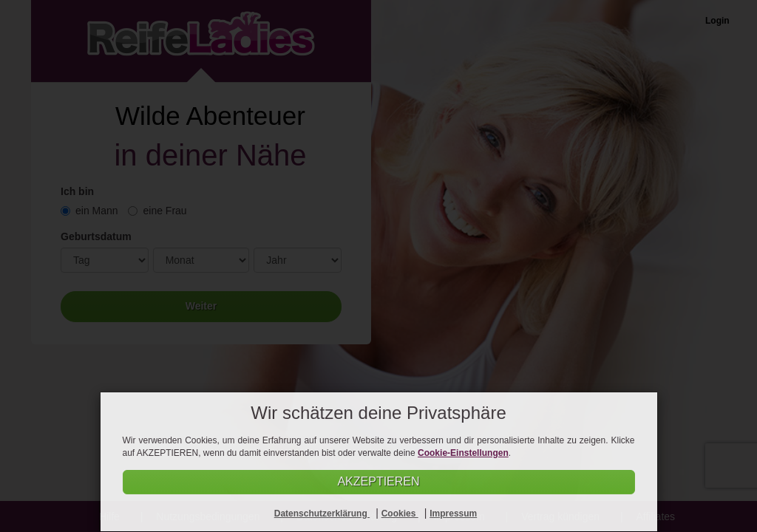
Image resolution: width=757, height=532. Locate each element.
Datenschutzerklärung (322, 514)
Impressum (453, 514)
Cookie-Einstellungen (463, 452)
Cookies (400, 514)
